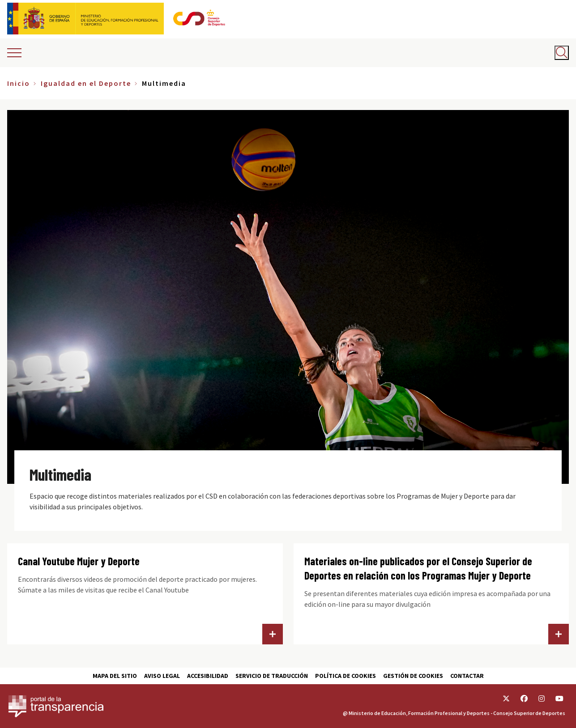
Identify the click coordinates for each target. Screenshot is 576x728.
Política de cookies (346, 676)
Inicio (19, 83)
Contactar (467, 676)
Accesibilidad (208, 676)
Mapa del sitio (115, 676)
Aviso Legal (162, 676)
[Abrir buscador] (562, 53)
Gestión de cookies (413, 676)
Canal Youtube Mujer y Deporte (79, 561)
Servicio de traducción (272, 676)
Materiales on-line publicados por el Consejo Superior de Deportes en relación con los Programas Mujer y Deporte (418, 568)
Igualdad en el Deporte (86, 83)
